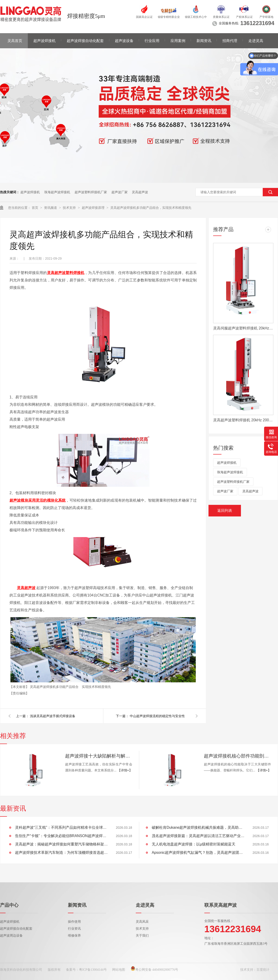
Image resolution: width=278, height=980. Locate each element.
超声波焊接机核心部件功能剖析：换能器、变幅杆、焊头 (237, 756)
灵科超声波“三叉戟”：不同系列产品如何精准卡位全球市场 (61, 827)
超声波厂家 (120, 192)
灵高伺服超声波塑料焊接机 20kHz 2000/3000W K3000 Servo (243, 328)
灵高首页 (15, 41)
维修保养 (74, 936)
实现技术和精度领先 (96, 687)
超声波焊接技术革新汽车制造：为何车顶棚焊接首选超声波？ (61, 853)
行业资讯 (74, 929)
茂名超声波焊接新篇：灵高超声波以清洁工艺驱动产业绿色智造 (198, 836)
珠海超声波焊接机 (57, 192)
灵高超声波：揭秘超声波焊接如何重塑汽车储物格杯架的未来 (61, 844)
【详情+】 (125, 770)
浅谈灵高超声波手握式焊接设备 (53, 716)
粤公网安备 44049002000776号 (155, 970)
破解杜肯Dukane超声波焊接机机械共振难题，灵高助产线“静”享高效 (198, 827)
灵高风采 (142, 922)
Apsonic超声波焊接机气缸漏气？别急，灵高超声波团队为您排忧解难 (198, 853)
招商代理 (230, 41)
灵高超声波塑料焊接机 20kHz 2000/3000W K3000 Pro (243, 420)
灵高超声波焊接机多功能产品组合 (55, 687)
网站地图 (119, 970)
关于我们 (142, 936)
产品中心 (9, 905)
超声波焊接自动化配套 (85, 41)
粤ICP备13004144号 (93, 970)
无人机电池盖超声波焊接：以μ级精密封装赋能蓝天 (194, 844)
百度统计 (263, 970)
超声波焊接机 (44, 41)
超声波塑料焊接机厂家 (91, 192)
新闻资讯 (204, 41)
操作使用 (74, 922)
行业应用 (152, 41)
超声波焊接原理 (94, 208)
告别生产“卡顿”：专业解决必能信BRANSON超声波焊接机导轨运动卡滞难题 (61, 836)
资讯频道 (51, 208)
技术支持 (70, 208)
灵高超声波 (140, 192)
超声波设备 (124, 41)
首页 (35, 208)
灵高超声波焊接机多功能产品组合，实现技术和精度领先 (151, 208)
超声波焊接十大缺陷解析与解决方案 (99, 756)
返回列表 (225, 511)
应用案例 (178, 41)
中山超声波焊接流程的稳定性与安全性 (157, 716)
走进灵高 (256, 41)
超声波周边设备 (11, 936)
